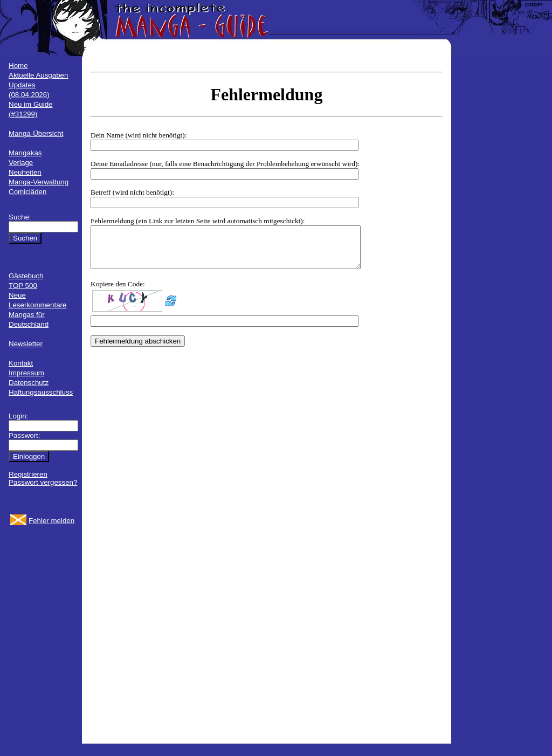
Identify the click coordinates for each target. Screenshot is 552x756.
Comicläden (27, 192)
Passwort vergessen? (43, 482)
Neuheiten (25, 172)
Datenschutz (29, 383)
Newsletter (26, 344)
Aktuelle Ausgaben (38, 75)
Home (18, 66)
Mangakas (25, 153)
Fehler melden (51, 521)
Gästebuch (26, 276)
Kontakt (21, 363)
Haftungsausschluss (41, 392)
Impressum (26, 373)
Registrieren (28, 474)
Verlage (21, 163)
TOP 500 (23, 286)
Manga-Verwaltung (39, 182)
